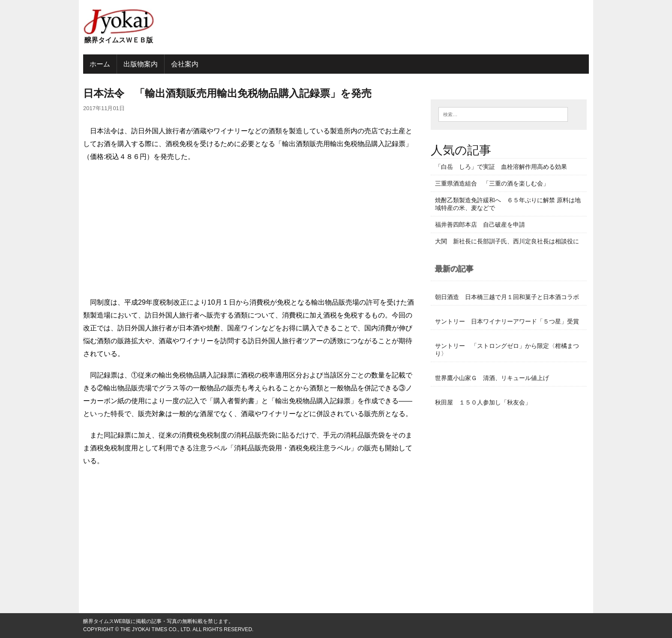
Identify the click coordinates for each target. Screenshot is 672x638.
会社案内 (185, 64)
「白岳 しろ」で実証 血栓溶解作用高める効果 (501, 167)
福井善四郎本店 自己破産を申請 (480, 225)
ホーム (100, 64)
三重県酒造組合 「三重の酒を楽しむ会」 (492, 183)
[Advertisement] (250, 232)
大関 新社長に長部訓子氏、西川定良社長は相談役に (507, 241)
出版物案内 (141, 64)
